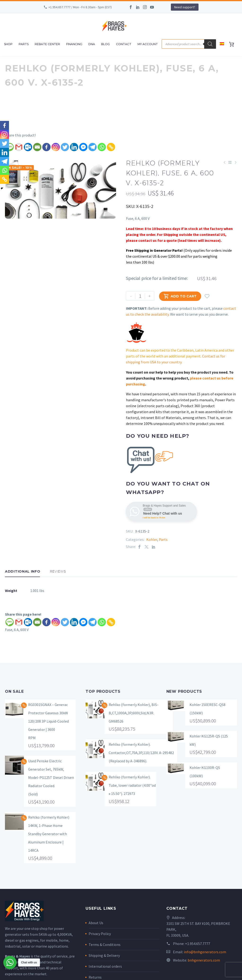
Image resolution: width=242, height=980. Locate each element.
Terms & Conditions (105, 945)
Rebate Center (47, 44)
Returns (95, 977)
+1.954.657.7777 (198, 944)
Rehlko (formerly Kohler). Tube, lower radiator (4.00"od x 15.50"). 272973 (132, 785)
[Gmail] (19, 147)
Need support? (185, 7)
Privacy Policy (100, 934)
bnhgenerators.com (204, 960)
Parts (24, 44)
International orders (105, 966)
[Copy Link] (111, 147)
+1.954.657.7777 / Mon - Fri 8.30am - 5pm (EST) (80, 7)
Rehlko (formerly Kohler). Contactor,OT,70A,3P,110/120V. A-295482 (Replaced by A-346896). (141, 753)
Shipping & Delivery (104, 955)
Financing (74, 44)
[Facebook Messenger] (83, 147)
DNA (92, 44)
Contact (124, 44)
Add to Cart (180, 296)
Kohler (152, 539)
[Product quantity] (140, 296)
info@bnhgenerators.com (205, 952)
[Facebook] (46, 147)
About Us (96, 923)
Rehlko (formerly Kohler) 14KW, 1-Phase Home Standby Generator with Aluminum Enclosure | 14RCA (49, 834)
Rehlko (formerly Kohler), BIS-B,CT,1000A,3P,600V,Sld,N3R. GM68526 (134, 713)
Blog (106, 44)
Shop (8, 44)
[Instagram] (56, 147)
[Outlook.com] (28, 147)
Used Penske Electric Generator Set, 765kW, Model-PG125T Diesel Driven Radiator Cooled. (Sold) (51, 777)
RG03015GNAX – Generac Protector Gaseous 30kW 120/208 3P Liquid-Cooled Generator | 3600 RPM (48, 721)
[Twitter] (65, 147)
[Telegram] (93, 147)
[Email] (37, 147)
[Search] (210, 44)
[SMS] (10, 622)
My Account (148, 44)
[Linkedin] (74, 147)
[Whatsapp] (102, 147)
